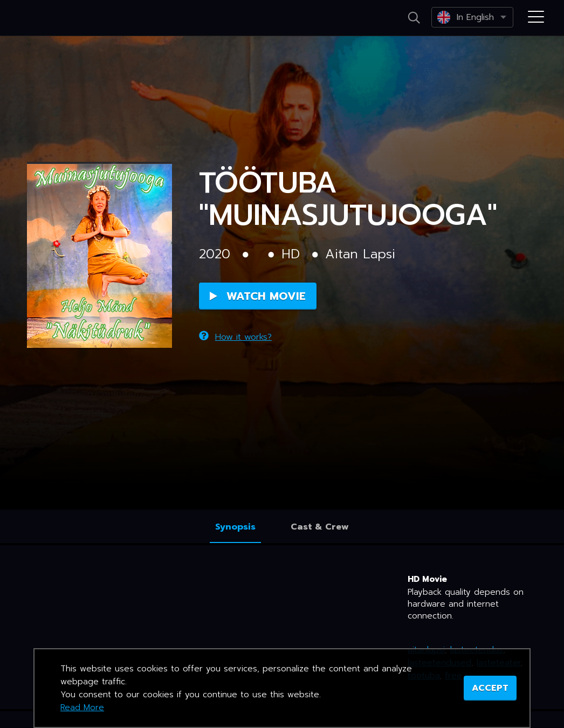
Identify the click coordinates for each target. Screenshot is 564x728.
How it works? (235, 337)
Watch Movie (258, 296)
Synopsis (235, 527)
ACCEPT (490, 688)
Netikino (54, 18)
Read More (82, 708)
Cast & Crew (320, 527)
